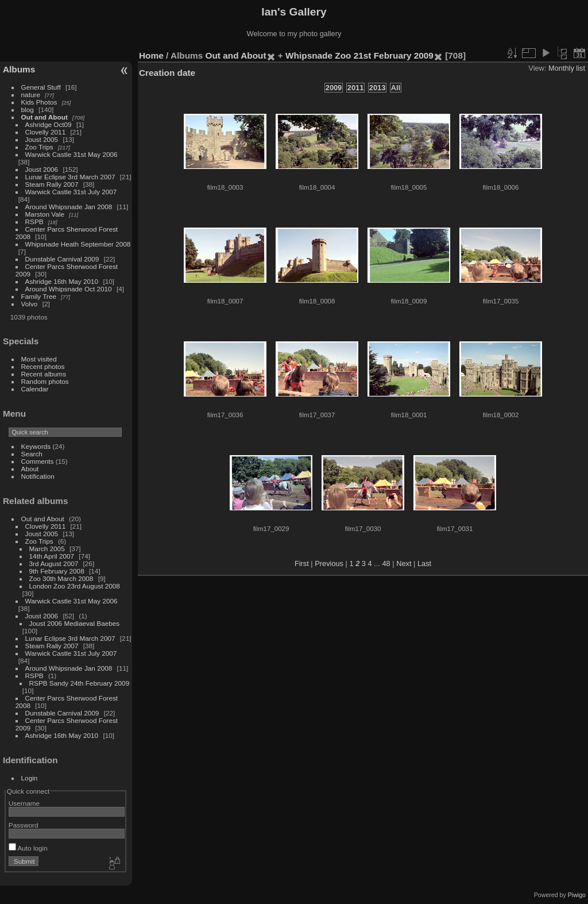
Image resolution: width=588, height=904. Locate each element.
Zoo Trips (39, 147)
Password (24, 825)
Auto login (28, 848)
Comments (38, 461)
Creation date (167, 73)
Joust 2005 (42, 139)
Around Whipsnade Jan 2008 (69, 207)
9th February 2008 (57, 571)
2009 (334, 88)
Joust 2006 (42, 169)
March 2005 (47, 549)
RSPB (34, 222)
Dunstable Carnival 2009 (62, 259)
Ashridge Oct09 (49, 124)
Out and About (45, 117)
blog (28, 109)
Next (404, 563)
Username (24, 803)
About (30, 469)
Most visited (39, 359)
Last (424, 563)
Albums (19, 69)
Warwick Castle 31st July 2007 (71, 192)
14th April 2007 (52, 556)
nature (31, 95)
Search (32, 454)
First (302, 563)
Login (30, 778)
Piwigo (577, 895)
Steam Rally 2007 (52, 184)
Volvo (30, 304)
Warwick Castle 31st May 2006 (71, 154)
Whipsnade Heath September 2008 (78, 244)
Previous (329, 563)
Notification (38, 476)
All (396, 88)
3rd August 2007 (54, 563)
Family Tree (39, 296)
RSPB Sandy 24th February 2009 (80, 683)
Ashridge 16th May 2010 (62, 281)
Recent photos (43, 366)
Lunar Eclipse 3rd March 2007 (70, 177)
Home (151, 55)
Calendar (35, 389)
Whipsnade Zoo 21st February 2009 (359, 55)
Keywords (36, 446)
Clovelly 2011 (46, 132)
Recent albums (44, 374)
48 (386, 563)
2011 (355, 88)
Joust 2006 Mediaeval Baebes (75, 623)
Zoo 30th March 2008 (61, 578)
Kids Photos (39, 102)
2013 (377, 88)
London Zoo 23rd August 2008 (75, 586)
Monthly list (567, 68)
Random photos (45, 381)
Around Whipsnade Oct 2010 (69, 289)
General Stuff (41, 87)
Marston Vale (45, 214)
